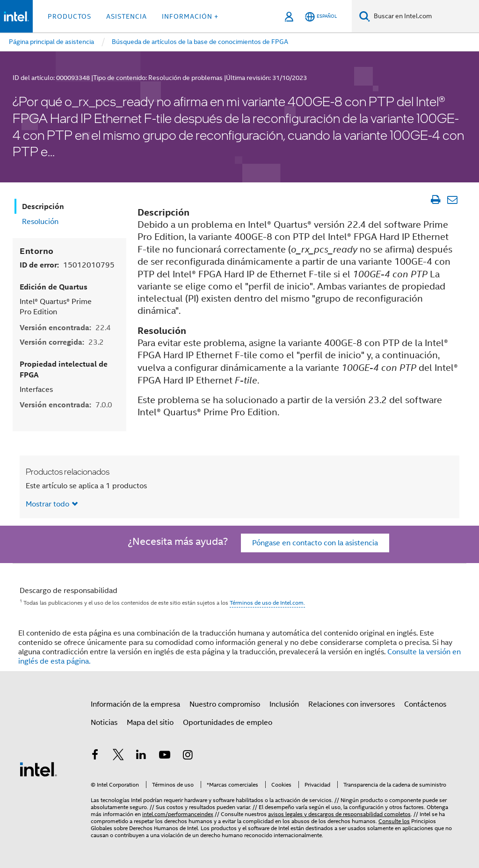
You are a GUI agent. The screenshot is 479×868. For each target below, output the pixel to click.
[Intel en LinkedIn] (141, 756)
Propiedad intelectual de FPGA (64, 369)
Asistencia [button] (127, 16)
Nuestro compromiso (225, 704)
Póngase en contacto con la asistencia (315, 543)
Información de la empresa (135, 704)
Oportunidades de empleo (228, 723)
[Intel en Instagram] (188, 756)
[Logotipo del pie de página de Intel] (38, 769)
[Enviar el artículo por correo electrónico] (452, 200)
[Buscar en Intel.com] (425, 16)
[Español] (321, 17)
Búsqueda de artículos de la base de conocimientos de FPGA (200, 42)
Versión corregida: (62, 342)
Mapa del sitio (150, 723)
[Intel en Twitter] (118, 756)
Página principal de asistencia (51, 42)
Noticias (104, 723)
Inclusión (284, 704)
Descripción (43, 206)
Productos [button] (69, 16)
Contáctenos (425, 704)
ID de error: (67, 265)
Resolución (40, 222)
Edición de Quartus (54, 287)
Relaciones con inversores (352, 704)
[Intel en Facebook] (95, 756)
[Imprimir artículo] (435, 200)
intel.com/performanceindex (178, 814)
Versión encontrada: (65, 328)
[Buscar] (365, 16)
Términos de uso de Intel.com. (267, 603)
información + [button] (190, 16)
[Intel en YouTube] (165, 756)
